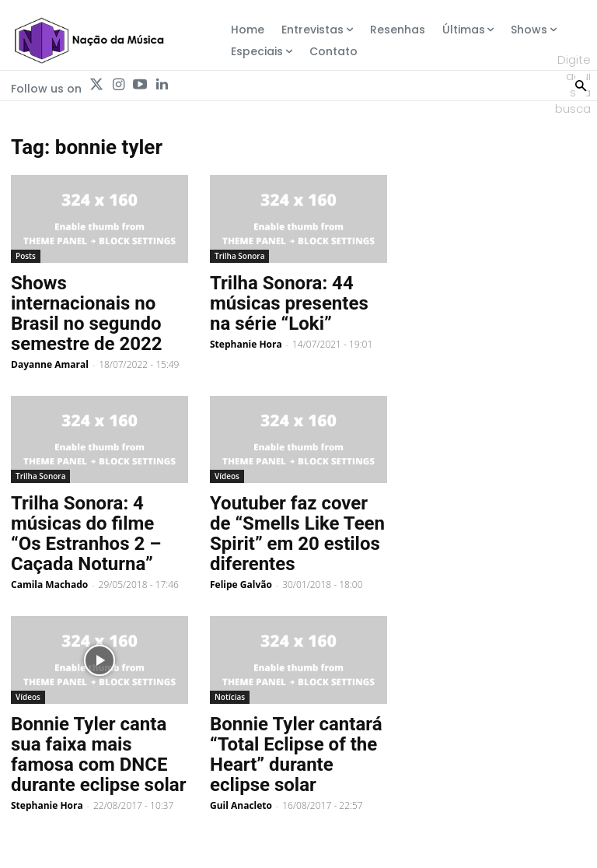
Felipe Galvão (241, 584)
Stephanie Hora (246, 344)
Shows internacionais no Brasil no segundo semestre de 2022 (87, 313)
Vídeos (227, 476)
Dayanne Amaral (50, 364)
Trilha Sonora (239, 256)
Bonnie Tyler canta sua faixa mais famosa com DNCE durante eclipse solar (98, 754)
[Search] (581, 84)
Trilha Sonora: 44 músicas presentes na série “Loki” (289, 303)
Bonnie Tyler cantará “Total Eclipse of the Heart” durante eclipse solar (296, 754)
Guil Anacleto (241, 805)
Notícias (230, 697)
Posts (26, 256)
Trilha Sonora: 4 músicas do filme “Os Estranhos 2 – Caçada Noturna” (86, 534)
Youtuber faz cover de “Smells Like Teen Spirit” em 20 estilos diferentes (297, 534)
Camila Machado (49, 584)
